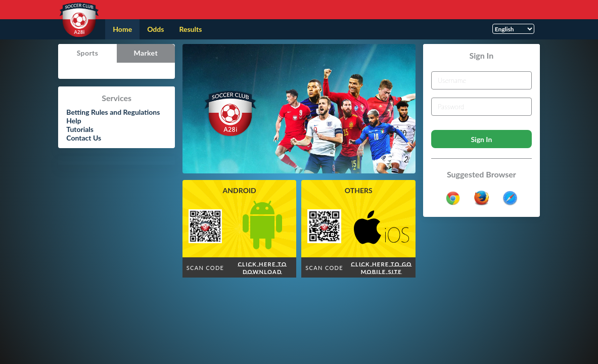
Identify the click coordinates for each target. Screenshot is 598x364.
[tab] (87, 53)
